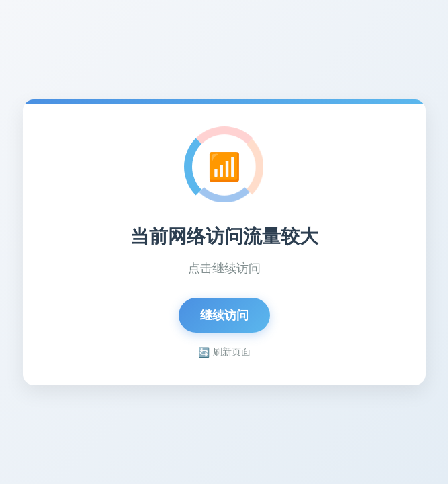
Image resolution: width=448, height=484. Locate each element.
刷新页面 (224, 352)
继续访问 (224, 315)
